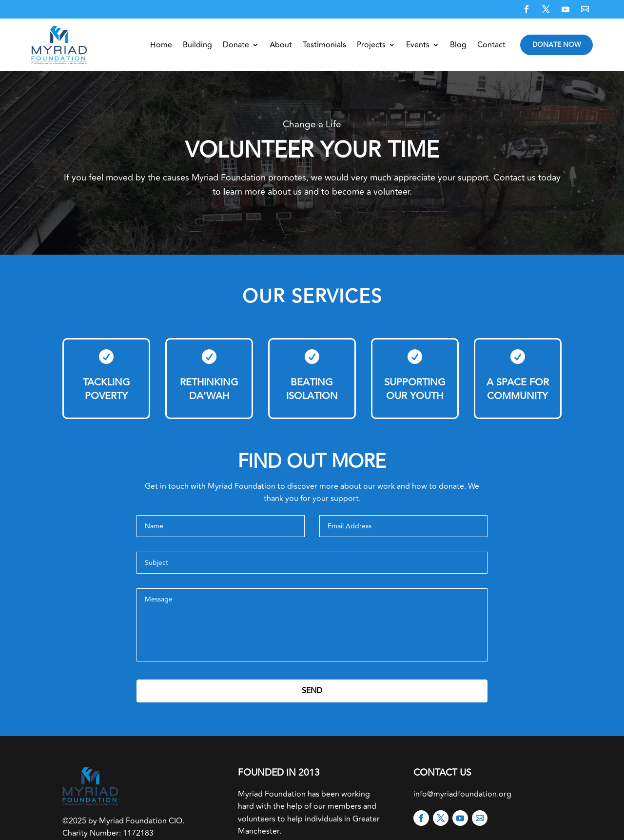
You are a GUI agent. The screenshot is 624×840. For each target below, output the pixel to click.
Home (161, 45)
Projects (371, 45)
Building (197, 45)
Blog (458, 45)
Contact (491, 45)
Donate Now (556, 45)
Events (418, 45)
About (281, 45)
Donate (236, 45)
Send (312, 691)
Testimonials (324, 45)
